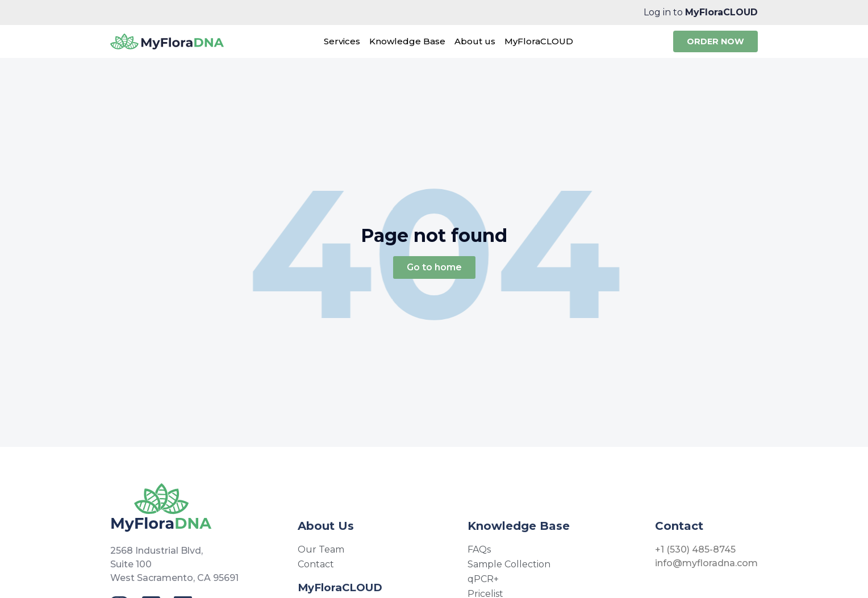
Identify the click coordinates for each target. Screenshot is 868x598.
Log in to (701, 12)
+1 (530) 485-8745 (695, 549)
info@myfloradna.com (706, 563)
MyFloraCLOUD (340, 587)
